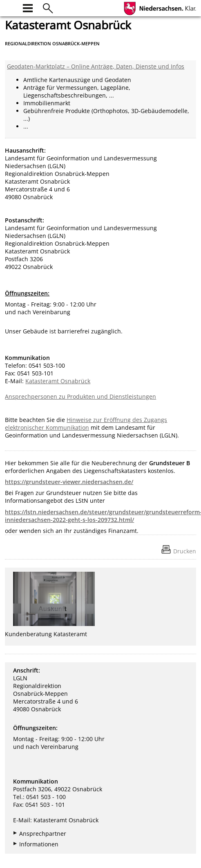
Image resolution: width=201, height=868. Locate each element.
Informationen (39, 844)
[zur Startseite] (10, 7)
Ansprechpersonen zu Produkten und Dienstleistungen (80, 396)
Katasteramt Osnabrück (58, 381)
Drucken (185, 551)
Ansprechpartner (43, 834)
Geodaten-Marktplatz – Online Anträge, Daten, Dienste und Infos (96, 66)
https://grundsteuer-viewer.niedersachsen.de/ (69, 482)
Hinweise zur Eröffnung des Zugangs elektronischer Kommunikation (86, 424)
